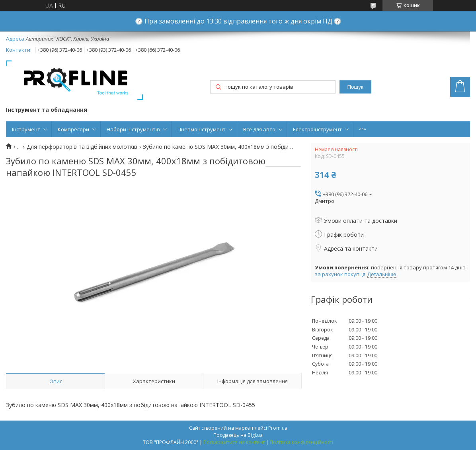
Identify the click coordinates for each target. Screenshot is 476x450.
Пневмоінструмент (202, 129)
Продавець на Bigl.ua (238, 435)
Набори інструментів (133, 129)
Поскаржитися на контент (234, 442)
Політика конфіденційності (301, 442)
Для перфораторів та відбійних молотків (82, 147)
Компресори (73, 129)
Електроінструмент (317, 129)
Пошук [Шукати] (355, 87)
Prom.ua (278, 428)
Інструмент (26, 129)
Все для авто (259, 129)
